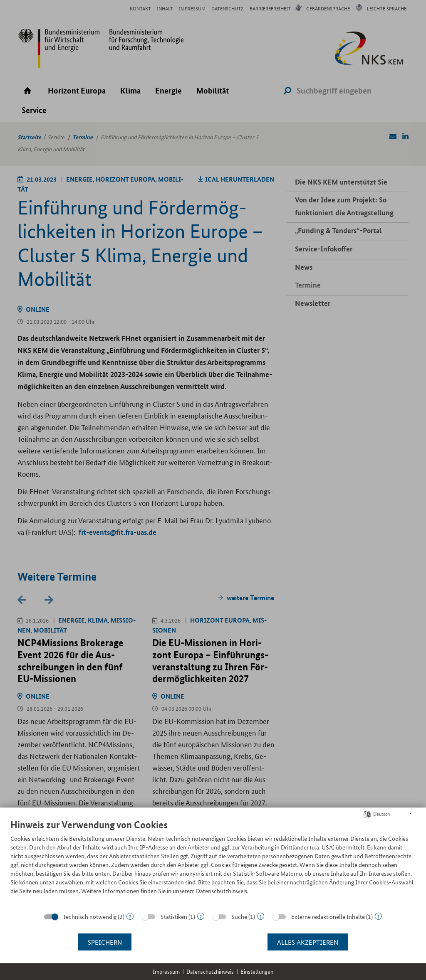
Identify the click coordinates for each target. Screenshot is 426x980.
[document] (213, 863)
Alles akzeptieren (308, 942)
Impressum (166, 971)
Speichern (105, 942)
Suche (239, 916)
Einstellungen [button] (257, 971)
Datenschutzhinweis (210, 971)
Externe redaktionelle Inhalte (328, 916)
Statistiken (174, 916)
